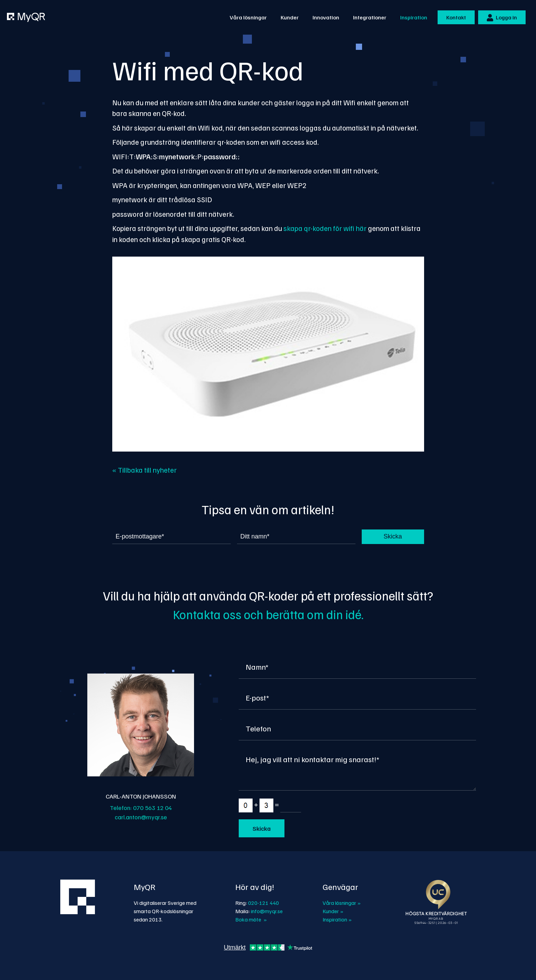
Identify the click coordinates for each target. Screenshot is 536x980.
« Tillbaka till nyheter (144, 470)
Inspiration (414, 17)
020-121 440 (263, 903)
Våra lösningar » (342, 903)
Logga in (502, 18)
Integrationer (370, 17)
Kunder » (333, 911)
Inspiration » (337, 919)
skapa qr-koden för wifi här (326, 228)
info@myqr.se (267, 911)
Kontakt (456, 17)
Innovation (326, 17)
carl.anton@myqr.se (141, 817)
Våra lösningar (248, 17)
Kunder (290, 17)
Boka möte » (251, 919)
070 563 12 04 (152, 808)
